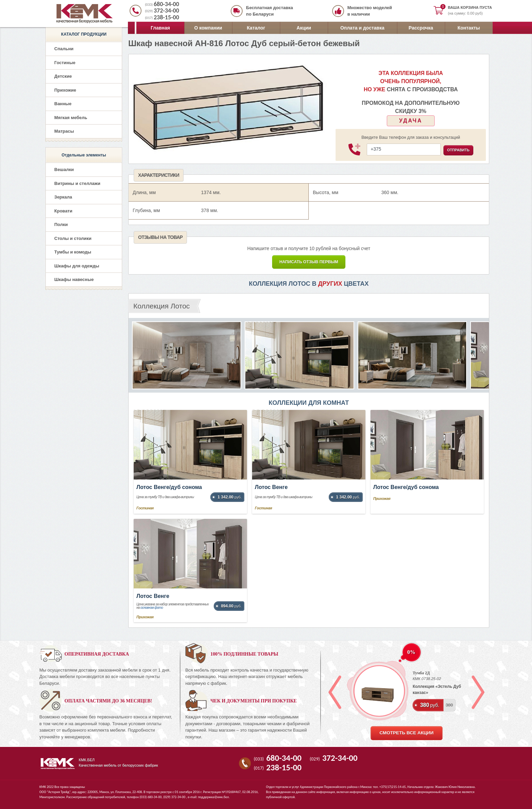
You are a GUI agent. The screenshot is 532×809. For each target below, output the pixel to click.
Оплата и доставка (362, 28)
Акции (304, 28)
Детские (63, 76)
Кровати (63, 211)
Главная (160, 28)
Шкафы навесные (74, 279)
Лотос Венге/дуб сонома (169, 487)
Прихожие (65, 90)
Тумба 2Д (421, 673)
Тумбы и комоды (73, 252)
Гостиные (65, 63)
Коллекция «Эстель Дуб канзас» (437, 690)
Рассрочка (421, 28)
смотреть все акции (406, 733)
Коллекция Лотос (161, 306)
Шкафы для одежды (77, 266)
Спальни (64, 49)
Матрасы (64, 131)
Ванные (63, 104)
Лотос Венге (271, 487)
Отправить (458, 150)
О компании (208, 28)
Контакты (469, 28)
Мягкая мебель (71, 118)
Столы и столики (73, 238)
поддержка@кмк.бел (214, 797)
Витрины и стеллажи (77, 183)
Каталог (256, 28)
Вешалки (64, 170)
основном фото (152, 608)
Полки (61, 224)
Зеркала (63, 197)
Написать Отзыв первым (309, 262)
